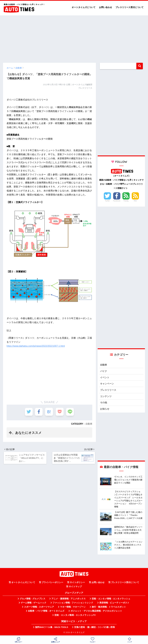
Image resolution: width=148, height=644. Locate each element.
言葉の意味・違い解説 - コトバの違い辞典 (95, 628)
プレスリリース (109, 390)
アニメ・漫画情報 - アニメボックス (69, 600)
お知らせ (105, 410)
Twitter (107, 201)
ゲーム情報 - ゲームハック (34, 604)
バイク (104, 371)
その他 (104, 403)
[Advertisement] (74, 38)
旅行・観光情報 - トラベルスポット (109, 608)
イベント (105, 378)
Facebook (117, 201)
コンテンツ (106, 397)
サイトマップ (75, 587)
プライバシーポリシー (52, 583)
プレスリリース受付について (129, 7)
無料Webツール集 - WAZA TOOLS (52, 628)
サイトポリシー (77, 583)
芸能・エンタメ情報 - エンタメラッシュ (111, 600)
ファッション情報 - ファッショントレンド (73, 604)
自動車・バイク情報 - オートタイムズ (46, 612)
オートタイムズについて (84, 7)
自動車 (89, 424)
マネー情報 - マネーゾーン (73, 608)
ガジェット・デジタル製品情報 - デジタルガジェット (96, 612)
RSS (135, 201)
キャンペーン (107, 384)
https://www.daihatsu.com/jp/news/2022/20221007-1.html (36, 346)
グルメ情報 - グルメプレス (33, 600)
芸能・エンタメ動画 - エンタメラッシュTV (75, 616)
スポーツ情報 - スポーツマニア (39, 608)
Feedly (126, 201)
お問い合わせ (106, 7)
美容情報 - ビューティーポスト (114, 604)
